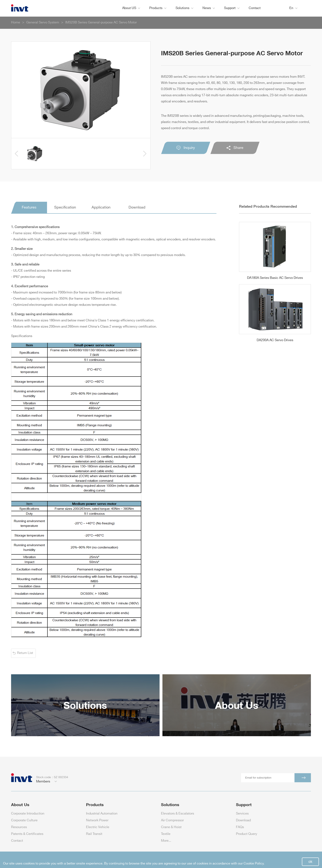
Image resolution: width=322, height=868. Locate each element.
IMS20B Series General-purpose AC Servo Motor (101, 23)
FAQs (240, 827)
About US (131, 8)
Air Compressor (172, 820)
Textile (166, 834)
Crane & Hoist (171, 827)
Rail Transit (94, 834)
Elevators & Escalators (178, 814)
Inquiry (186, 148)
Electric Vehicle (98, 827)
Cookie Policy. (254, 864)
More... (166, 841)
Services (242, 814)
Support (232, 8)
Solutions (184, 8)
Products (158, 8)
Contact (255, 8)
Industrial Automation (102, 814)
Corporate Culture (24, 820)
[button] (17, 154)
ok (310, 862)
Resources (19, 827)
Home (16, 23)
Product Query (247, 834)
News (209, 8)
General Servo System (43, 23)
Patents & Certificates (27, 834)
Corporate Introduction (28, 814)
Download (243, 820)
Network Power (97, 820)
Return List (25, 653)
